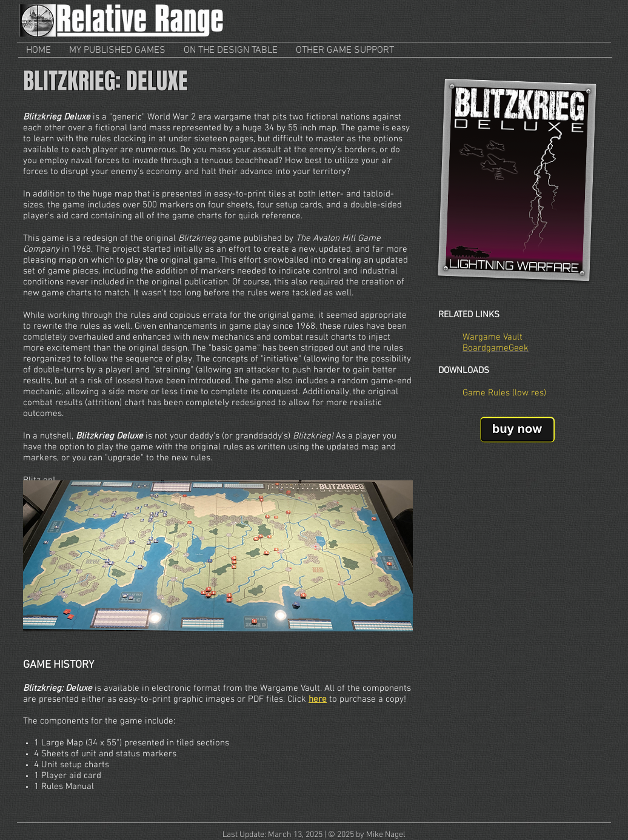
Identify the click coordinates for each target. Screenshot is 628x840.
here (318, 699)
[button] (117, 51)
